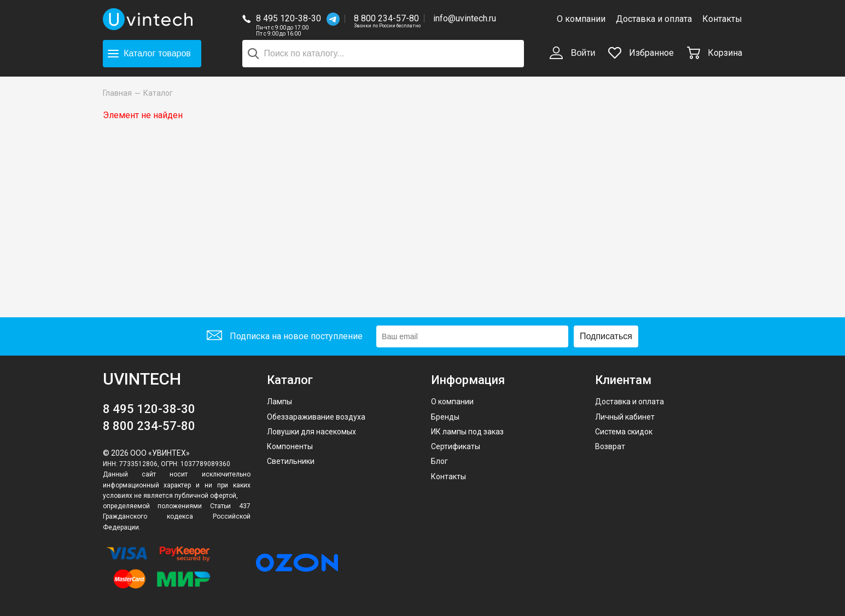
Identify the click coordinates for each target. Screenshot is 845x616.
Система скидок (624, 432)
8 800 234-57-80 (387, 19)
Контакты (722, 19)
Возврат (610, 446)
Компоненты (290, 446)
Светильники (291, 461)
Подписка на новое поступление (285, 337)
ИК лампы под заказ (467, 432)
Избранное (641, 53)
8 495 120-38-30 (289, 18)
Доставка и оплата (654, 19)
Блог (439, 461)
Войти (572, 54)
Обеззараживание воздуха (316, 417)
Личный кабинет (625, 417)
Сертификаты (456, 446)
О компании (581, 19)
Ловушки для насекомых (311, 432)
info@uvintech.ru (465, 18)
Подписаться (606, 336)
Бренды (445, 417)
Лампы (279, 402)
